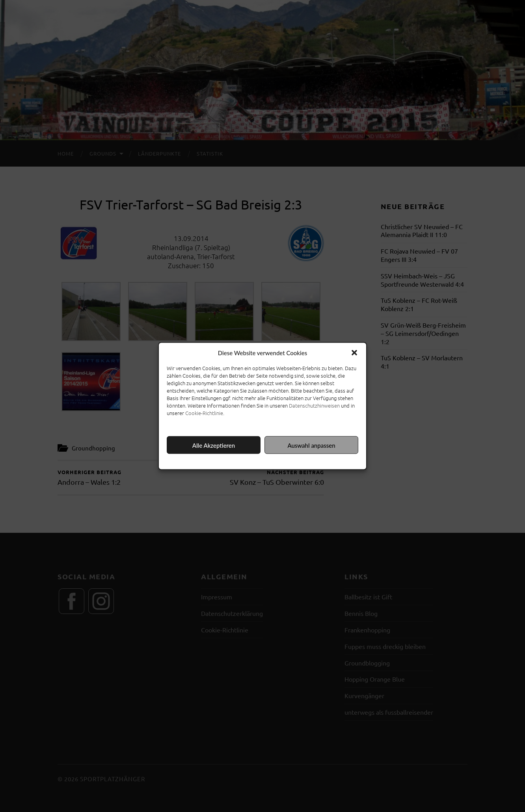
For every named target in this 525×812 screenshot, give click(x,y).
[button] (354, 353)
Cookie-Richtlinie (204, 413)
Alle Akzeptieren (214, 445)
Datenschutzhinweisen (314, 405)
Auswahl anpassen (311, 445)
